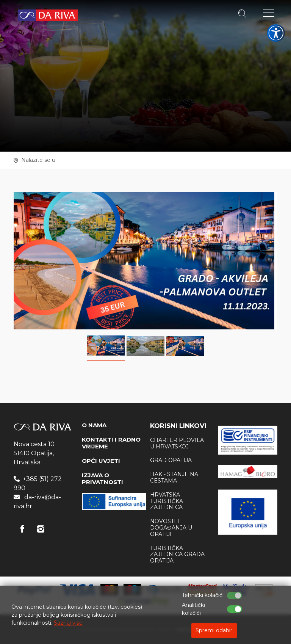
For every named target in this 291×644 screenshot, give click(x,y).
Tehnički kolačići (203, 595)
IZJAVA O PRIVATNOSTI (102, 479)
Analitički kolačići (193, 609)
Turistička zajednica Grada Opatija (177, 555)
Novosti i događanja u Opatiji (171, 528)
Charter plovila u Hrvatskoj (177, 443)
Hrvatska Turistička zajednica (167, 501)
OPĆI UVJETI (101, 461)
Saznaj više (68, 623)
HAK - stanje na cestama (174, 477)
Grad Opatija (171, 460)
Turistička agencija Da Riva (48, 15)
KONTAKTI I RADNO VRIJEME (111, 443)
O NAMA (94, 425)
